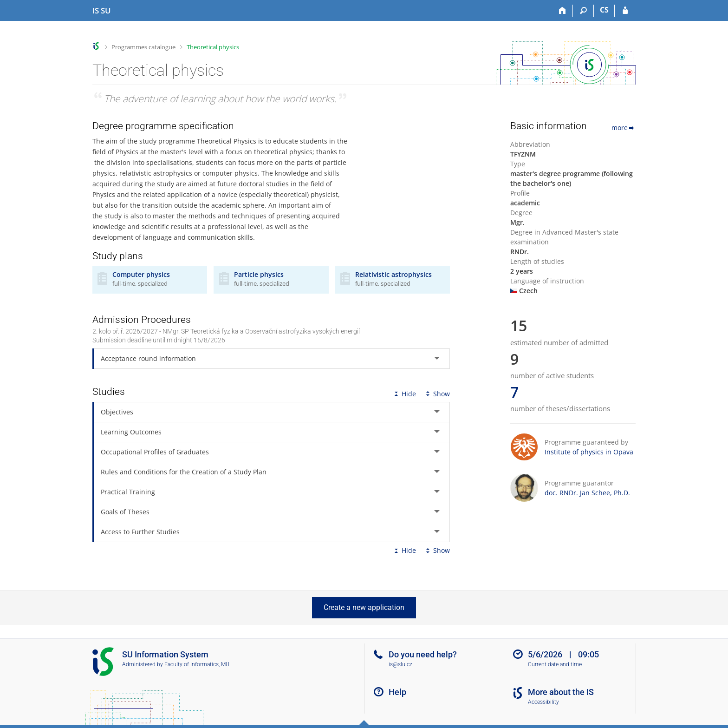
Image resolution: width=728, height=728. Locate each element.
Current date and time (555, 664)
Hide (404, 391)
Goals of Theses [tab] (125, 509)
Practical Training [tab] (128, 489)
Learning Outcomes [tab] (131, 429)
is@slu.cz (400, 664)
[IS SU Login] (625, 11)
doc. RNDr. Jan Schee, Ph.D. (587, 493)
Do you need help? (423, 654)
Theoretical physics (213, 47)
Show (437, 391)
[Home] (562, 11)
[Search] (583, 11)
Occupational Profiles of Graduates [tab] (155, 449)
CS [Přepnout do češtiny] (604, 10)
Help (397, 692)
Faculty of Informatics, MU (197, 664)
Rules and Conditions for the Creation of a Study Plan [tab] (184, 469)
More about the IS (561, 692)
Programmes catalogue (143, 47)
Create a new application (364, 607)
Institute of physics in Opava (589, 452)
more (624, 128)
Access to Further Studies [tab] (140, 529)
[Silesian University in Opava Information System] (102, 11)
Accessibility (543, 702)
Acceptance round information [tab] (148, 356)
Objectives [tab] (117, 409)
